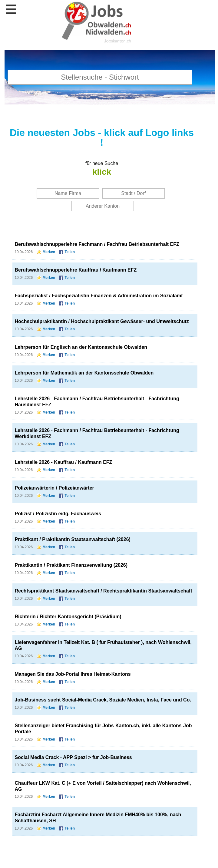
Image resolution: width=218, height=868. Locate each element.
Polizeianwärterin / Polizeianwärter (54, 488)
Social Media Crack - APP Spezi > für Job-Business (73, 757)
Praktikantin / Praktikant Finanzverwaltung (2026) (71, 565)
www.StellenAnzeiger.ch (97, 23)
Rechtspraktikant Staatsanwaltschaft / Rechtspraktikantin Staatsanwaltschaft (104, 591)
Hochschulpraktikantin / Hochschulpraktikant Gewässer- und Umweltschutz (102, 321)
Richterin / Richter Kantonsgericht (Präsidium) (68, 617)
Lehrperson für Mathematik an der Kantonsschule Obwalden (84, 373)
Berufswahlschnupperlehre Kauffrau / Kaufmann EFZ (76, 270)
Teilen (70, 252)
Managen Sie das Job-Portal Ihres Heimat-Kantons (73, 674)
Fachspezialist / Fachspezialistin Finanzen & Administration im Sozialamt (99, 296)
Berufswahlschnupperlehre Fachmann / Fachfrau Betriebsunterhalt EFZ (97, 244)
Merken (49, 252)
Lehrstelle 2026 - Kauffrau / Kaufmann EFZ (64, 462)
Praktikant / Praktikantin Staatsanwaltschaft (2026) (73, 539)
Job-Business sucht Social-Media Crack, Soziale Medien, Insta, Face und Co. (103, 700)
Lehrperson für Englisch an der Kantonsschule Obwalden (81, 347)
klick (102, 172)
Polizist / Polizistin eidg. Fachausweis (58, 514)
